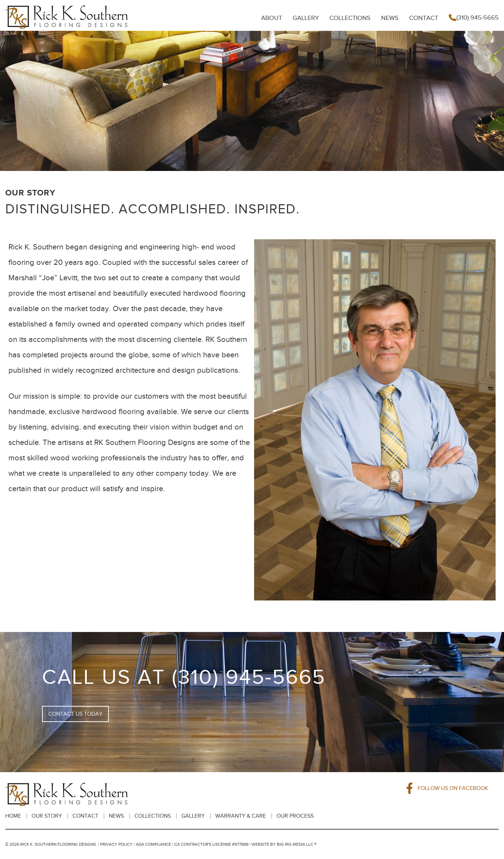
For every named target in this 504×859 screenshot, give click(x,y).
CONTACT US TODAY (75, 714)
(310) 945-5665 (474, 18)
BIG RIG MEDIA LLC (295, 844)
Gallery (306, 18)
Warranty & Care (241, 816)
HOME (13, 816)
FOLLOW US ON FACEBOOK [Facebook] (448, 788)
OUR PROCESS (295, 816)
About (272, 18)
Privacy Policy (116, 844)
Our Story (47, 816)
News (390, 18)
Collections (350, 18)
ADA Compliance (153, 844)
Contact (424, 18)
